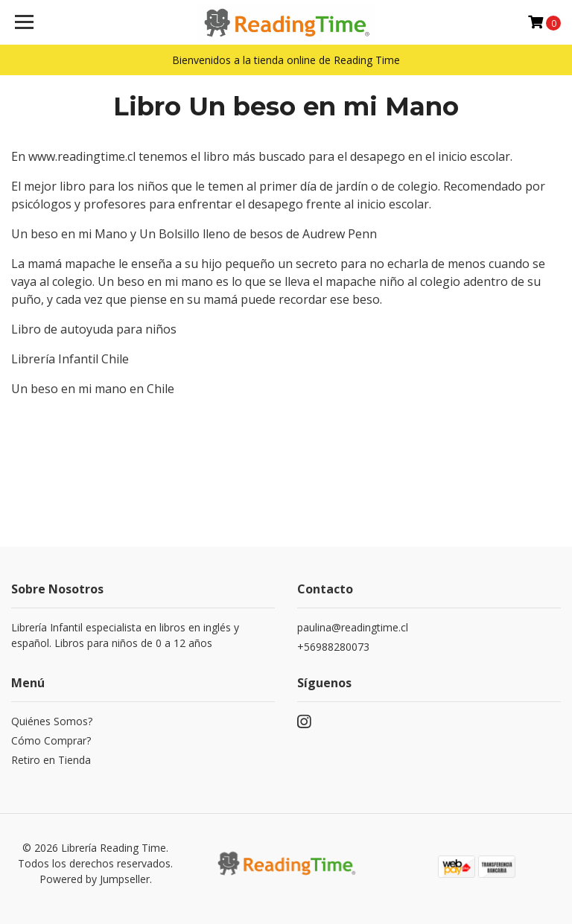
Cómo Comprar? (51, 740)
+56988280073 (333, 647)
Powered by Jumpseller (95, 879)
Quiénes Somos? (52, 721)
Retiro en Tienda (51, 760)
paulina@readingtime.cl (353, 627)
